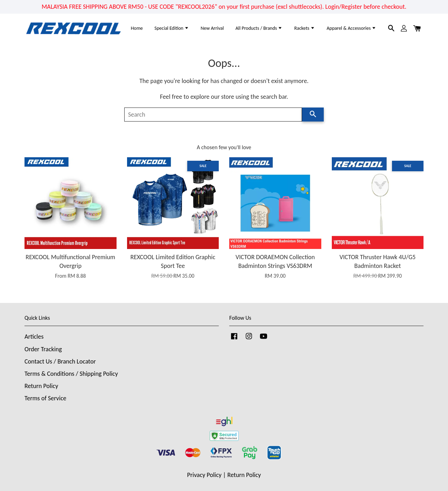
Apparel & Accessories (351, 28)
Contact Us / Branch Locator (60, 361)
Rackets (305, 28)
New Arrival (212, 28)
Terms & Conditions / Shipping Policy (71, 374)
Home (137, 28)
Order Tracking (43, 349)
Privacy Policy (204, 475)
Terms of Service (45, 398)
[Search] (213, 115)
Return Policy (41, 386)
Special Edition (172, 28)
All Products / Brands (259, 28)
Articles (34, 337)
